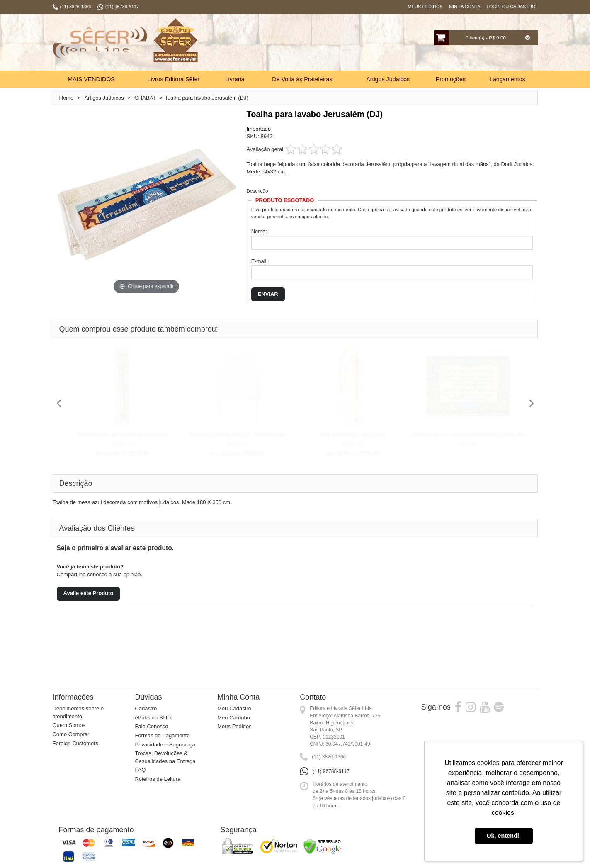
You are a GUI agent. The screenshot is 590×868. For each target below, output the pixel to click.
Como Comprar (71, 734)
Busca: (269, 43)
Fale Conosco (151, 726)
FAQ (140, 770)
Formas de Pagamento (162, 735)
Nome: (259, 231)
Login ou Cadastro (511, 7)
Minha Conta (465, 7)
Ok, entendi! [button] (504, 836)
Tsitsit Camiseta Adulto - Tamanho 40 (237, 435)
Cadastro (146, 708)
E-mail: (260, 261)
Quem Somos (69, 725)
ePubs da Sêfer (153, 718)
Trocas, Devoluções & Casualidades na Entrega (165, 757)
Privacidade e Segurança (165, 745)
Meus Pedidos (425, 7)
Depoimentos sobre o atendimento (78, 712)
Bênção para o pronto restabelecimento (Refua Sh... (480, 435)
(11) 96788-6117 (331, 771)
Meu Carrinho (234, 718)
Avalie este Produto (89, 593)
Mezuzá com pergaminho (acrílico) (123, 435)
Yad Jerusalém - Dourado (352, 435)
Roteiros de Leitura (158, 779)
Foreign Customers (76, 743)
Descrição (257, 191)
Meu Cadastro (234, 708)
